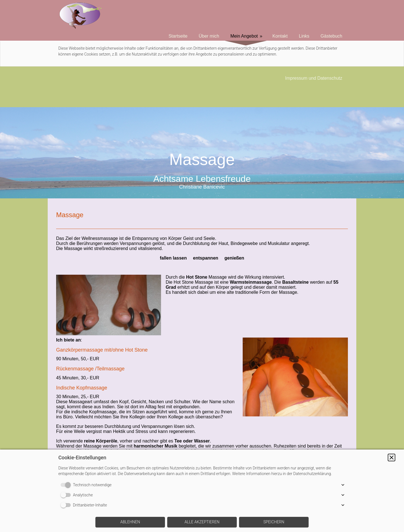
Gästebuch (331, 36)
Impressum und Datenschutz (314, 78)
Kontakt (280, 36)
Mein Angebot (244, 36)
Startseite (178, 36)
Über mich (209, 36)
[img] (202, 153)
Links (304, 36)
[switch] (67, 485)
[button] (392, 458)
